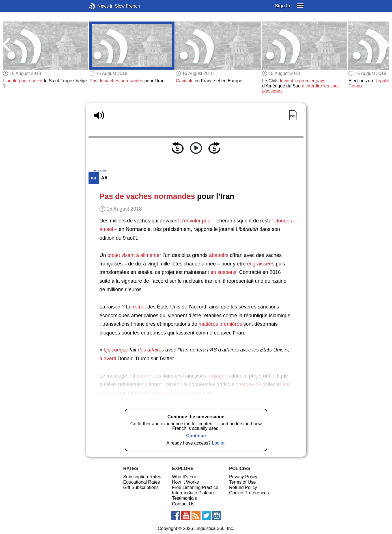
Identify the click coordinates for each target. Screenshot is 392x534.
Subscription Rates (142, 477)
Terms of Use (242, 482)
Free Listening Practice (195, 487)
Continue (196, 436)
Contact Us (183, 504)
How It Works (185, 482)
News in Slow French (101, 6)
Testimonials (184, 498)
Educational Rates (141, 482)
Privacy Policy (243, 477)
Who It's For (184, 477)
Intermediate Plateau (193, 493)
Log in (218, 443)
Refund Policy (243, 487)
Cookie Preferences (249, 493)
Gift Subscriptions (141, 487)
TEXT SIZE (99, 171)
